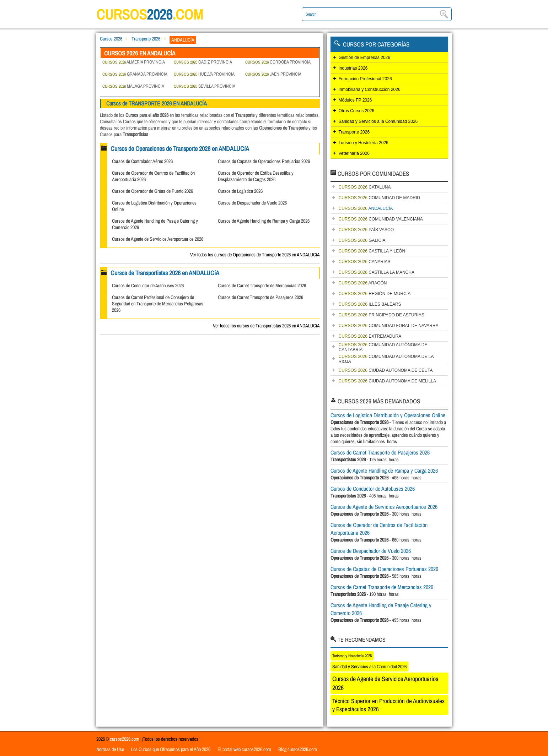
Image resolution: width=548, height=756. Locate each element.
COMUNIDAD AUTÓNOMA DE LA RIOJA (386, 359)
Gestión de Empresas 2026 (364, 58)
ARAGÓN (362, 283)
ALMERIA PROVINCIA (134, 62)
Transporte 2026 (146, 39)
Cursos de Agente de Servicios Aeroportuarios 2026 (158, 239)
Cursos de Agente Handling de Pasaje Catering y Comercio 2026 (381, 609)
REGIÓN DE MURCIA (374, 294)
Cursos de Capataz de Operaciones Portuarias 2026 (264, 161)
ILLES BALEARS (370, 304)
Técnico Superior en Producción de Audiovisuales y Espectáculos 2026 (388, 705)
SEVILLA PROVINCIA (205, 86)
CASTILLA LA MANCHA (376, 272)
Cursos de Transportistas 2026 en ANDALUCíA (165, 273)
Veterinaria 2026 (354, 153)
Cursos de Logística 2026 (240, 191)
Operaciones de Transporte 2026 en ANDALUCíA (276, 255)
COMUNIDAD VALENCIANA (380, 219)
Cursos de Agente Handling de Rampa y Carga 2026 (264, 221)
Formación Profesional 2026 (365, 79)
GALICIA (362, 240)
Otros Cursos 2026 (356, 111)
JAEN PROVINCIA (273, 74)
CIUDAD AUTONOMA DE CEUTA (385, 370)
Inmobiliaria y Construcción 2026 (369, 89)
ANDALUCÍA (366, 208)
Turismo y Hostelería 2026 (363, 143)
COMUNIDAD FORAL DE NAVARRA (388, 326)
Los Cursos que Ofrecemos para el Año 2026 (171, 749)
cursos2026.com (125, 739)
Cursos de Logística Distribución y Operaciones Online (388, 415)
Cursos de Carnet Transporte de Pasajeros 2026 (260, 297)
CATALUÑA (364, 187)
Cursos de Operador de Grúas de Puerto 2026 (152, 191)
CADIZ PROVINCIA (203, 62)
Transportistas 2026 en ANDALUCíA (288, 326)
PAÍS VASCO (366, 230)
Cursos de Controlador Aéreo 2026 (142, 161)
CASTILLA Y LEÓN (372, 251)
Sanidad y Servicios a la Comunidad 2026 (378, 121)
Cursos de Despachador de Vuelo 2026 (252, 203)
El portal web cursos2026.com (244, 749)
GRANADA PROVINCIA (135, 74)
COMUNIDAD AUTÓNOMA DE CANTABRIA (383, 347)
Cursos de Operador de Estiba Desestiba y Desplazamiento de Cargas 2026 (256, 176)
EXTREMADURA (370, 336)
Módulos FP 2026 (355, 100)
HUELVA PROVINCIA (204, 74)
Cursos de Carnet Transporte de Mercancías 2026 (262, 285)
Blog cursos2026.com (298, 749)
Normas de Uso (110, 749)
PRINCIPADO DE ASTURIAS (381, 315)
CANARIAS (364, 262)
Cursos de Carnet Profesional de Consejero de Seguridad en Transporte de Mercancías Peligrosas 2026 (158, 304)
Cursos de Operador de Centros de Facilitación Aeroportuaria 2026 (379, 529)
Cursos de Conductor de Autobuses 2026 (148, 285)
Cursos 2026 (111, 39)
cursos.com (150, 14)
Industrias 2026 (353, 68)
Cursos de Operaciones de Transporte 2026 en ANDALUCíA (180, 149)
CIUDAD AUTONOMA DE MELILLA (387, 381)
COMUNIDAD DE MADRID (379, 198)
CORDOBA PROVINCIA (278, 62)
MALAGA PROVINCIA (133, 86)
